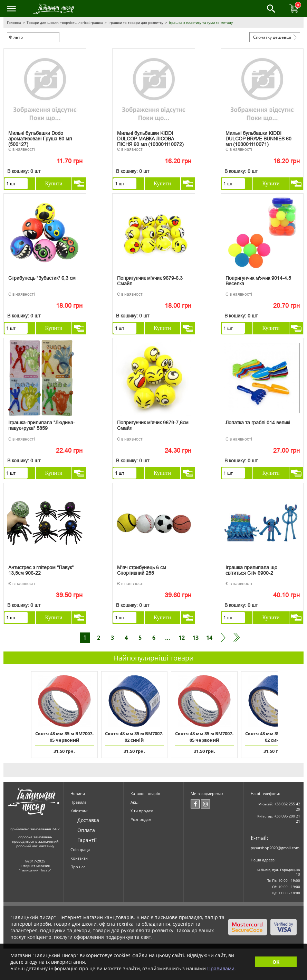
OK (276, 962)
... (168, 638)
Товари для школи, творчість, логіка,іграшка (65, 22)
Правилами (221, 968)
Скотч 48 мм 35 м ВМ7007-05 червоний (64, 737)
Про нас (78, 867)
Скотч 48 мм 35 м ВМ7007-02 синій (134, 737)
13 (195, 638)
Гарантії (87, 840)
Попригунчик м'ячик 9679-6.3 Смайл (150, 281)
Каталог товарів (145, 793)
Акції (135, 802)
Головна (14, 22)
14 (209, 638)
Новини (78, 793)
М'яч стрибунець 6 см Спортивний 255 (142, 570)
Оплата (86, 830)
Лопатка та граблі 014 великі (258, 423)
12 (182, 638)
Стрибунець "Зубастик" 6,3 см (42, 278)
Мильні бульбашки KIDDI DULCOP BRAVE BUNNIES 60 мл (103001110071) (258, 137)
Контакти (79, 858)
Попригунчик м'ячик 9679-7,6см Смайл (153, 425)
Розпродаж (141, 819)
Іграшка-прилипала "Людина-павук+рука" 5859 (42, 425)
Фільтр (16, 37)
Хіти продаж (142, 811)
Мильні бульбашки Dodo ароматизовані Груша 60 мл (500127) (40, 137)
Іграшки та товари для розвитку (136, 22)
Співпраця (80, 849)
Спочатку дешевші (272, 37)
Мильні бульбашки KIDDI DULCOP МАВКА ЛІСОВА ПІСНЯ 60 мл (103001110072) (150, 137)
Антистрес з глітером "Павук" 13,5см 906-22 (41, 570)
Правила (78, 802)
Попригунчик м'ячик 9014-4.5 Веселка (258, 281)
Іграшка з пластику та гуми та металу (201, 22)
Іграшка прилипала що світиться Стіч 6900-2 (251, 570)
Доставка (88, 820)
